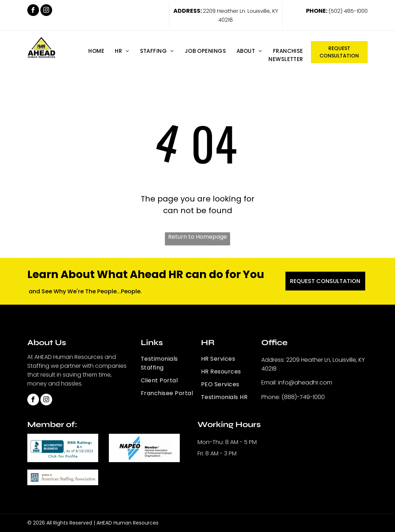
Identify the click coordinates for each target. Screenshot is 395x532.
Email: (269, 383)
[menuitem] (96, 51)
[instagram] (46, 11)
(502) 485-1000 (348, 11)
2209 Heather (221, 11)
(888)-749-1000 (303, 397)
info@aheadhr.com (305, 383)
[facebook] (33, 11)
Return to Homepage (197, 237)
